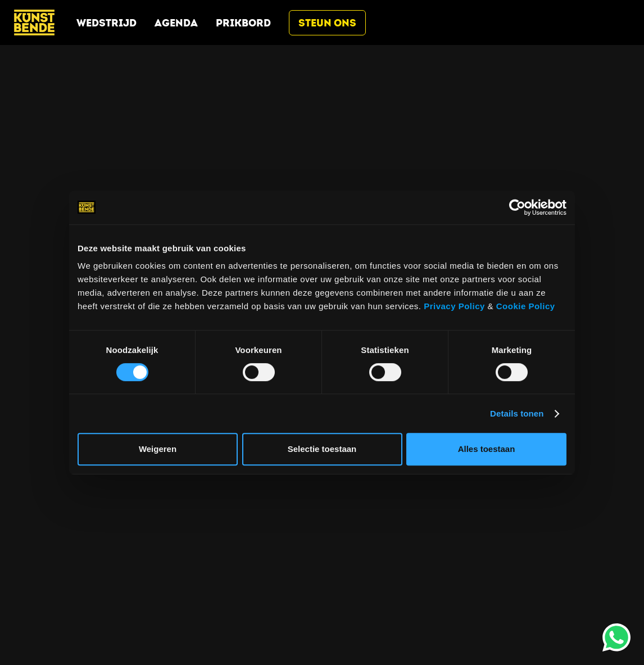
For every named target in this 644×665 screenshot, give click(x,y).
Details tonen (517, 413)
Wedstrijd (106, 23)
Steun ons (327, 23)
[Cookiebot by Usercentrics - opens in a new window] (517, 207)
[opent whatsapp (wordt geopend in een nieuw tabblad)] (616, 637)
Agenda (176, 23)
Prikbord (243, 23)
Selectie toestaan (322, 449)
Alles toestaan (487, 449)
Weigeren (158, 449)
